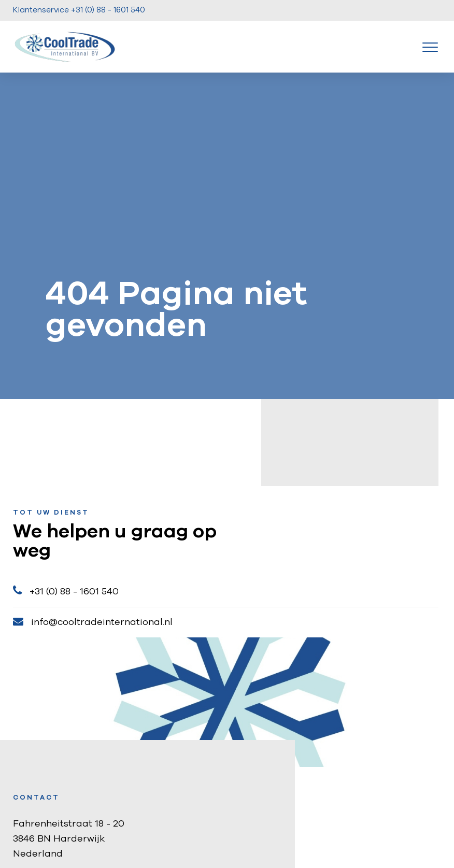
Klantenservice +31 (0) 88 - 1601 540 (79, 10)
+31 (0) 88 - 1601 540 (66, 590)
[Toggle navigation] (430, 47)
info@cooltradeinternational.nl (93, 622)
